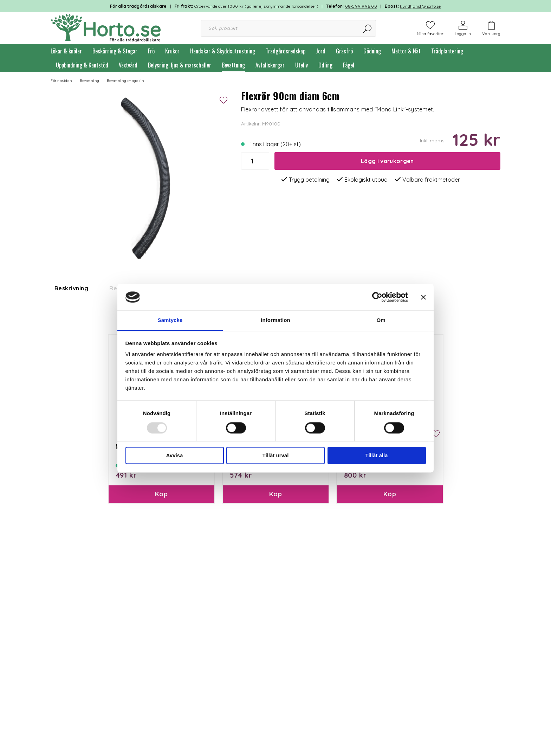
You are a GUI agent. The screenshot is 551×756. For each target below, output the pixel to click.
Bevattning (233, 65)
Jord (321, 51)
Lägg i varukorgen (387, 161)
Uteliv (302, 65)
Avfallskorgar (270, 65)
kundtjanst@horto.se (420, 6)
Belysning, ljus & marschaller (180, 65)
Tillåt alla (377, 456)
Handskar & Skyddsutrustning (223, 51)
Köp (161, 571)
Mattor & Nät (406, 51)
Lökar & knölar (66, 51)
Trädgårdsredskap (286, 51)
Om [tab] (381, 320)
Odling (325, 65)
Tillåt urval (276, 456)
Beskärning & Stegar (115, 51)
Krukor (172, 51)
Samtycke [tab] (170, 320)
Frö (151, 51)
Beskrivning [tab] (71, 288)
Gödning (372, 51)
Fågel (349, 65)
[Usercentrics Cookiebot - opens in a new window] (377, 297)
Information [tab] (275, 320)
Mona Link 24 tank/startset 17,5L (384, 524)
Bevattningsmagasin (126, 81)
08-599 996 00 (361, 6)
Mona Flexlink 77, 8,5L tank (262, 524)
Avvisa (175, 456)
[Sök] (368, 28)
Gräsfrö (344, 51)
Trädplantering (447, 51)
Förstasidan (61, 81)
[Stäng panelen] (423, 297)
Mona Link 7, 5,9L (136, 524)
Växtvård (128, 65)
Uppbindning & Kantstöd (82, 65)
